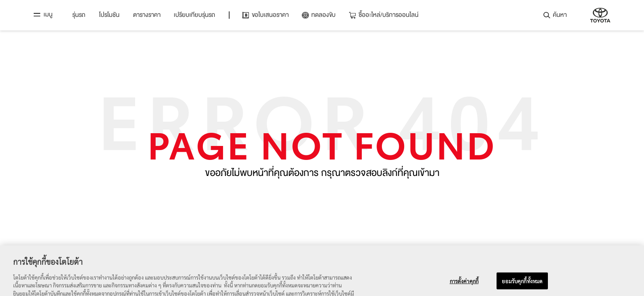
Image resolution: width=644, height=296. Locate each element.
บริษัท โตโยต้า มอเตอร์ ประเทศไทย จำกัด (600, 15)
